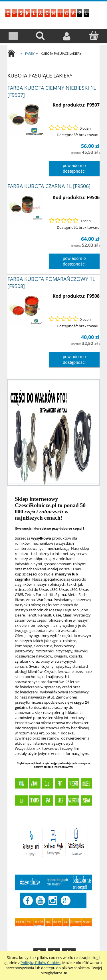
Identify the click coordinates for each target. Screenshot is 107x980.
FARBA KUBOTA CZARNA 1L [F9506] (49, 186)
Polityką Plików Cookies (41, 963)
